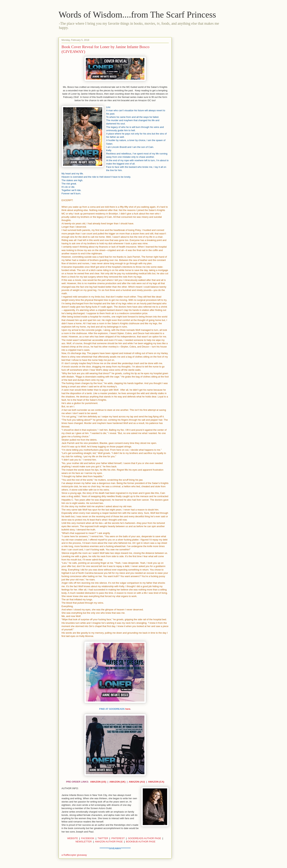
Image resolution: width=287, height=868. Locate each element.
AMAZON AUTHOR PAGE (109, 842)
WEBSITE (73, 838)
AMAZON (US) (98, 782)
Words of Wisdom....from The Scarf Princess (137, 15)
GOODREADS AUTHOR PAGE (145, 838)
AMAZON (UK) (118, 782)
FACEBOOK (88, 838)
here (128, 709)
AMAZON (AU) (137, 782)
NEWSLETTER (84, 842)
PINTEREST (118, 838)
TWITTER (103, 838)
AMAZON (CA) (156, 782)
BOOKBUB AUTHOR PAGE (141, 842)
